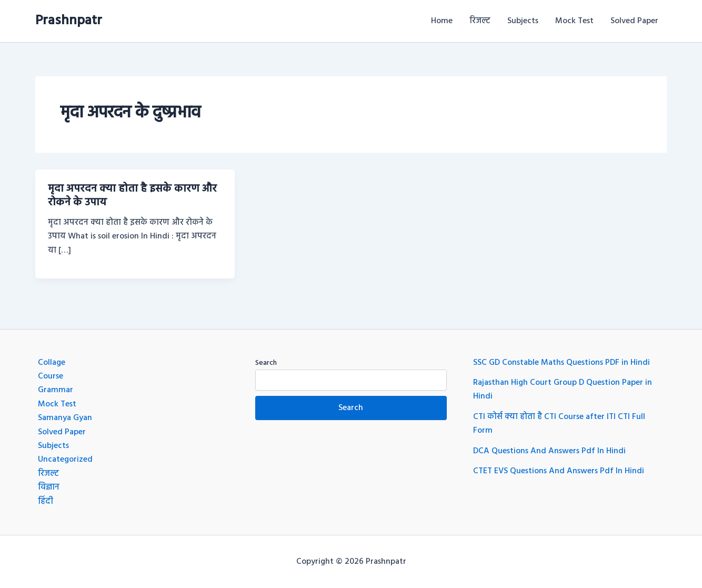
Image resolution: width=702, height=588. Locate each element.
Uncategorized (65, 460)
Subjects (523, 21)
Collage (52, 363)
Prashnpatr (69, 21)
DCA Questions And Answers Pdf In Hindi (549, 451)
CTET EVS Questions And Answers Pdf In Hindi (559, 471)
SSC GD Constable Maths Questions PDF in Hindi (561, 363)
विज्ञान (49, 487)
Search (266, 363)
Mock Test (574, 21)
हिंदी (46, 502)
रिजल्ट (480, 21)
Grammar (56, 390)
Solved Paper (634, 21)
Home (442, 21)
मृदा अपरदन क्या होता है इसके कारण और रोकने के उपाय (132, 196)
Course (51, 376)
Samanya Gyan (65, 418)
